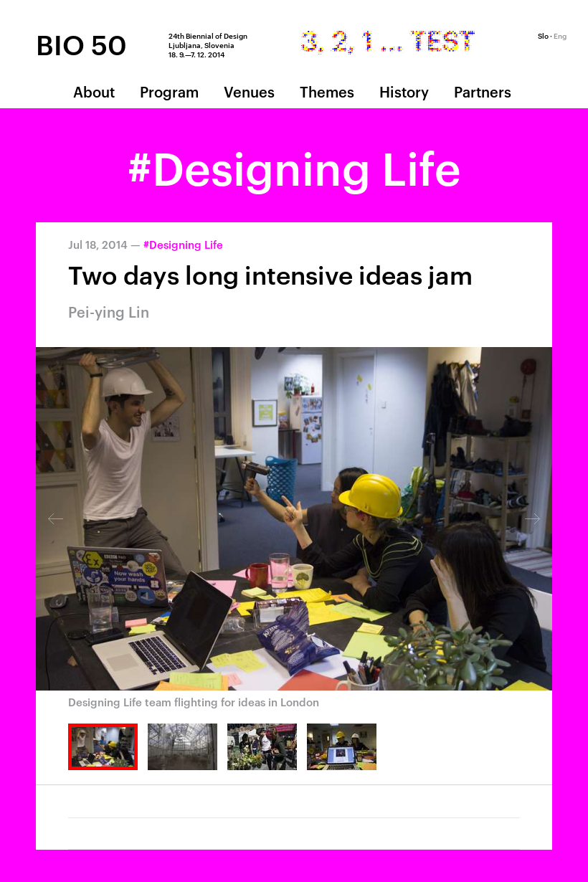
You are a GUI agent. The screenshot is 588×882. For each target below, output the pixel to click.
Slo (543, 35)
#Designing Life (183, 244)
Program (169, 91)
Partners (483, 91)
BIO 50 (81, 44)
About (94, 91)
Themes (327, 91)
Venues (249, 91)
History (404, 91)
